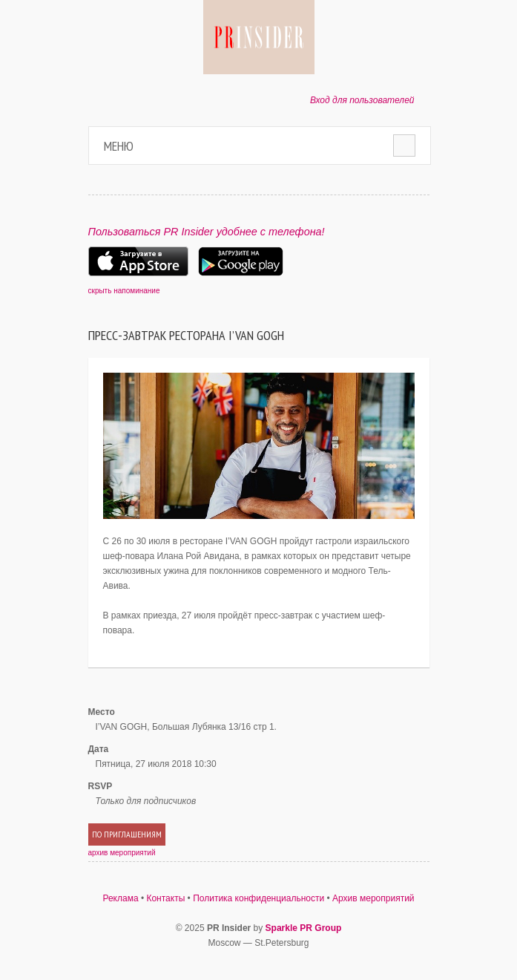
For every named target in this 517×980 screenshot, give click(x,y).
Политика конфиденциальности (258, 898)
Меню (119, 146)
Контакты (165, 898)
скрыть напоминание (124, 291)
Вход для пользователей (362, 100)
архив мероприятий (122, 853)
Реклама (120, 898)
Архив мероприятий (373, 898)
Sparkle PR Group (304, 928)
